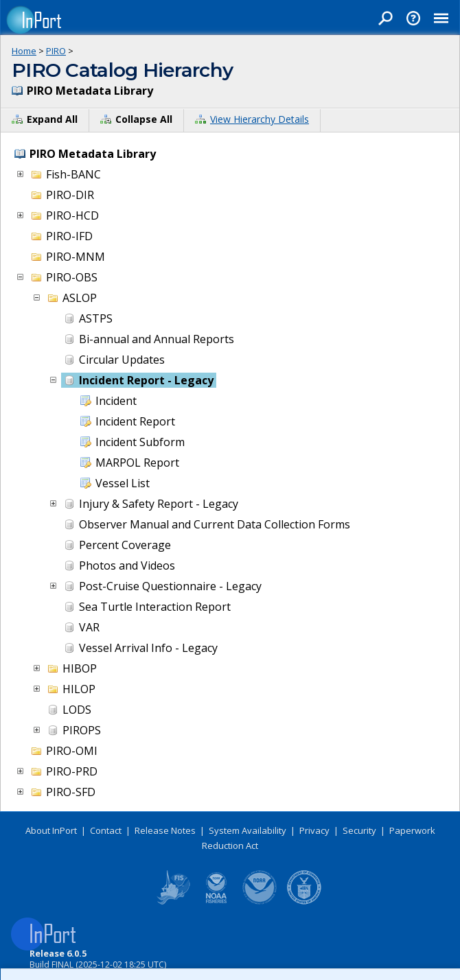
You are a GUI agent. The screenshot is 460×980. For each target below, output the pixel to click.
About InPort (51, 830)
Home (24, 51)
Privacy (314, 830)
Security (359, 830)
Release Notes (165, 830)
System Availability (248, 830)
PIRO (56, 51)
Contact (106, 830)
